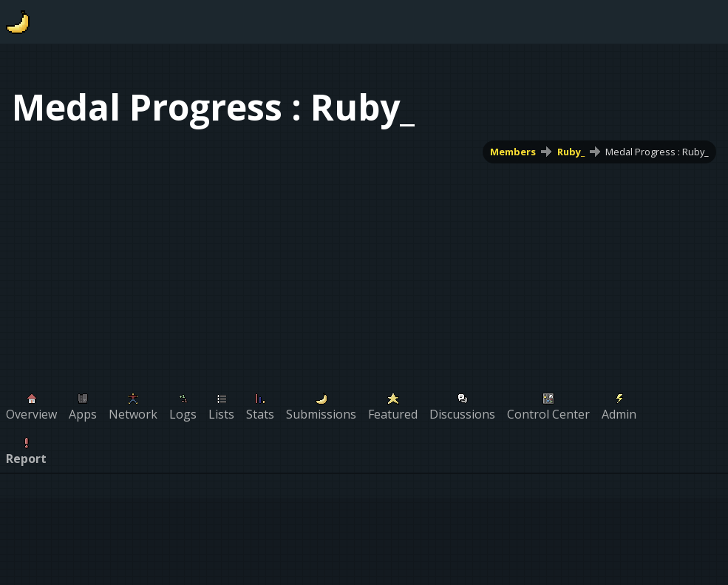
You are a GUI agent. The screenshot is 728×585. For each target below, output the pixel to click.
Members (513, 152)
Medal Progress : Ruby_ (657, 152)
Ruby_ (571, 152)
